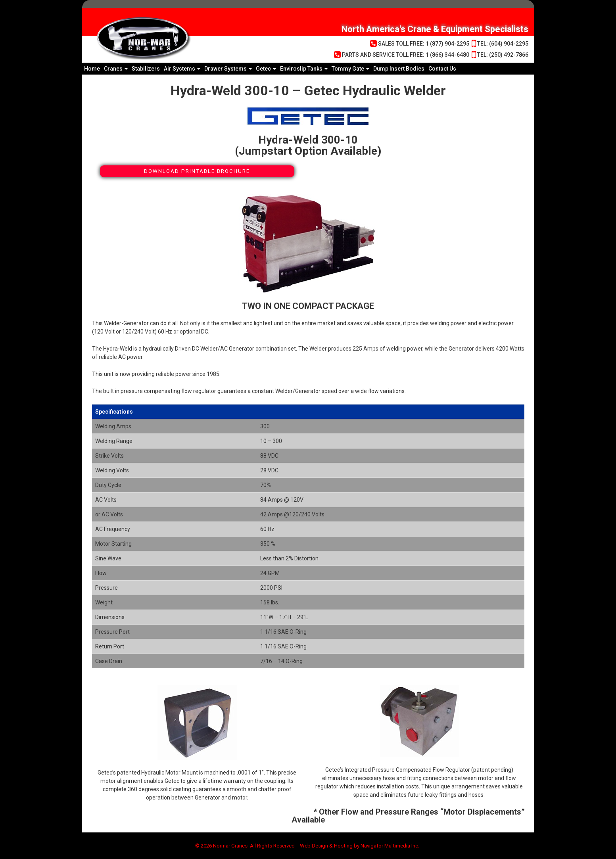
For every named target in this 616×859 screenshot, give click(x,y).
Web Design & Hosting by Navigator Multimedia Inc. (364, 846)
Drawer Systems (228, 69)
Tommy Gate (350, 69)
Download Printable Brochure (197, 171)
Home (92, 69)
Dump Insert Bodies (399, 69)
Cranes (116, 69)
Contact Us (442, 69)
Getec (266, 69)
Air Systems (182, 69)
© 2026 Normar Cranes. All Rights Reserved (242, 846)
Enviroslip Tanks (304, 69)
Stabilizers (146, 69)
